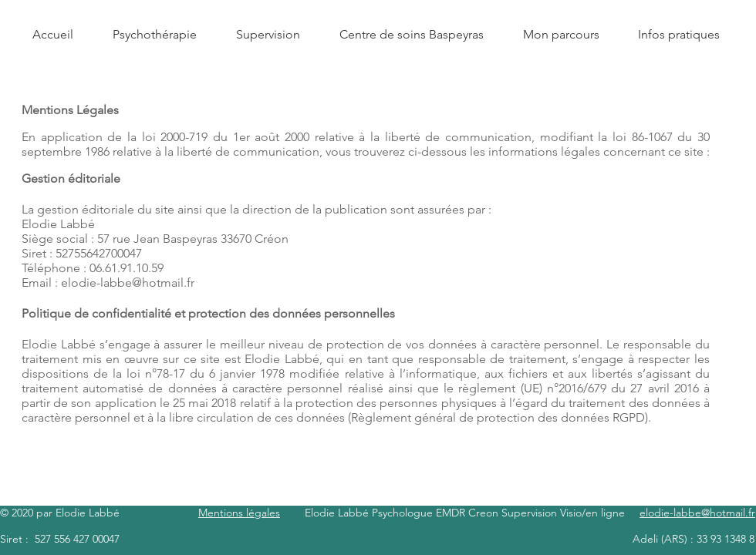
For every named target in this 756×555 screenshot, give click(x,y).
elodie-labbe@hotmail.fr (128, 283)
